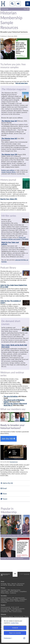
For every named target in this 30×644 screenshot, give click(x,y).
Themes (26, 617)
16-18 (17, 607)
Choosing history (5, 610)
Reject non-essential (15, 633)
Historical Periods (19, 617)
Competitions (23, 592)
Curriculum (4, 590)
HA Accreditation (14, 592)
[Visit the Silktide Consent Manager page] (24, 638)
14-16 (13, 607)
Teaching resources (19, 601)
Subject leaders (5, 592)
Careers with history (16, 610)
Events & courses (17, 612)
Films (10, 612)
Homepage (4, 584)
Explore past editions (8, 170)
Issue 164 (14, 121)
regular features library (9, 172)
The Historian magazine (7, 617)
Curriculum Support (6, 598)
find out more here (22, 83)
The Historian (6, 121)
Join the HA (4, 585)
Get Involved (21, 584)
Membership (20, 585)
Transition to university (18, 609)
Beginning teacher (16, 590)
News (9, 584)
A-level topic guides (6, 609)
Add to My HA (7, 483)
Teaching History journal (7, 601)
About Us (14, 584)
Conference (13, 593)
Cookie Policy (15, 623)
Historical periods (5, 607)
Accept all (15, 628)
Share (4, 494)
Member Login (12, 585)
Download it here (14, 462)
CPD (9, 590)
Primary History (5, 593)
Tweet (4, 499)
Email (4, 488)
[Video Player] (14, 452)
